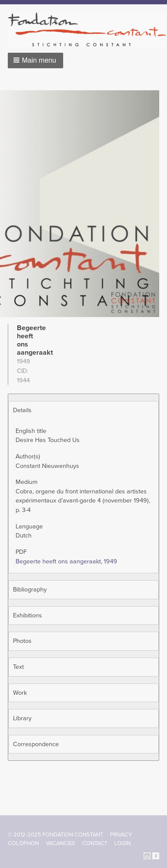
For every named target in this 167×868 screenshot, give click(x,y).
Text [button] (18, 667)
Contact (95, 843)
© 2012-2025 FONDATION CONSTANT (55, 835)
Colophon (23, 843)
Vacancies (61, 843)
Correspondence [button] (36, 744)
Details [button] (22, 410)
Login (122, 843)
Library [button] (22, 718)
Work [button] (20, 693)
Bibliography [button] (30, 590)
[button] (35, 60)
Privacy (121, 835)
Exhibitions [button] (27, 615)
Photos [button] (22, 641)
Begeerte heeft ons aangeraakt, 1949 (66, 561)
